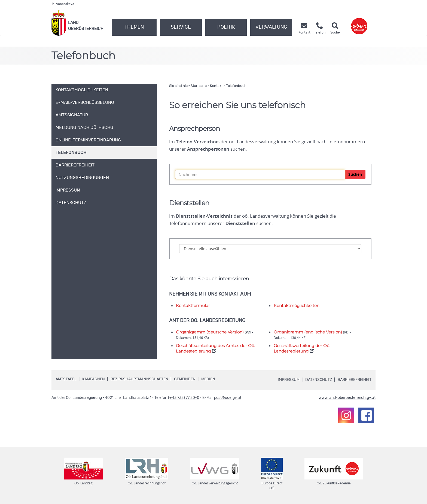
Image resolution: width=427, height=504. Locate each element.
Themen (134, 27)
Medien (208, 379)
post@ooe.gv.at (228, 398)
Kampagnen (94, 379)
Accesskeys (63, 4)
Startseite (199, 86)
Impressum (289, 380)
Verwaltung (271, 27)
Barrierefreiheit (355, 380)
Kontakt (216, 86)
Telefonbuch (236, 86)
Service (181, 27)
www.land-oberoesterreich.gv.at (347, 398)
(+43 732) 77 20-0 (184, 398)
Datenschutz (319, 380)
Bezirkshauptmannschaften (139, 379)
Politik (226, 27)
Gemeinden (185, 379)
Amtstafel (66, 379)
